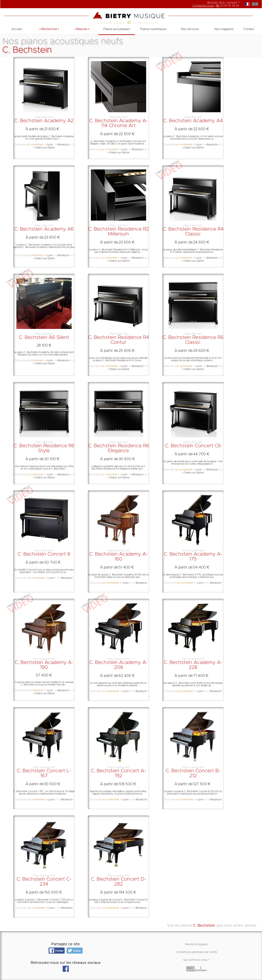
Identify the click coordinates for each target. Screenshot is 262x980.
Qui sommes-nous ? (196, 960)
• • (49, 29)
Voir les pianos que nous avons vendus (212, 926)
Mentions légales (196, 944)
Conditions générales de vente (196, 952)
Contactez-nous (203, 6)
